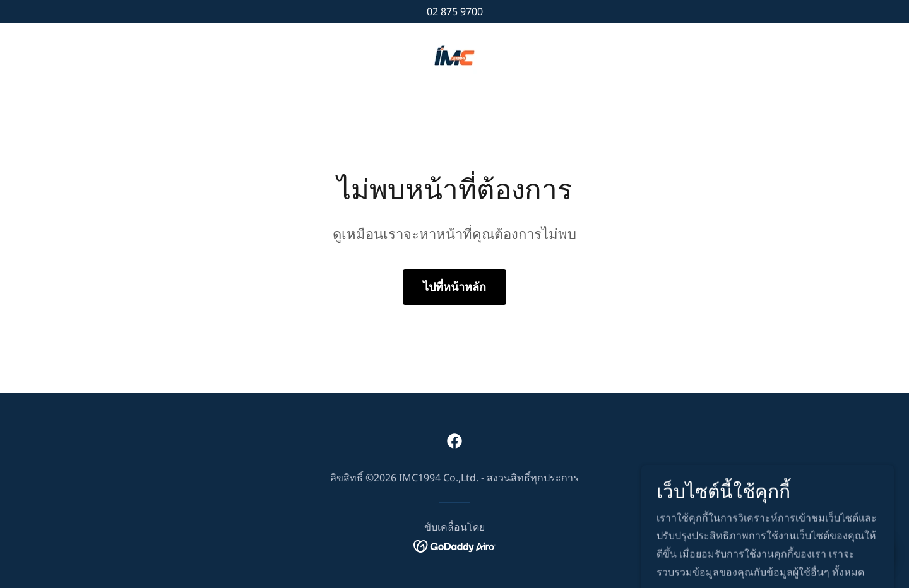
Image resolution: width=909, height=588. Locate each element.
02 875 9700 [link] (455, 11)
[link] (454, 54)
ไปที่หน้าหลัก (454, 286)
